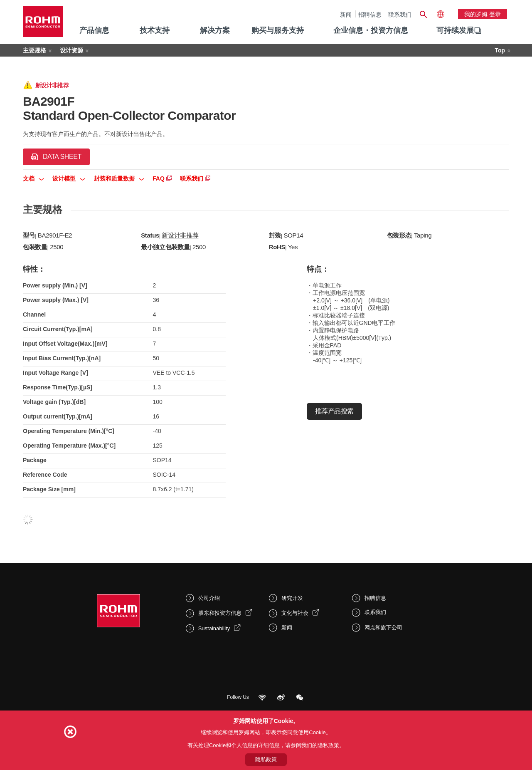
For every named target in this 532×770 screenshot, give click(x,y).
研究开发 (292, 598)
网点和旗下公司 (383, 628)
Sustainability (214, 628)
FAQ (162, 178)
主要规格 (34, 50)
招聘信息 (370, 14)
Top (500, 50)
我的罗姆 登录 (483, 14)
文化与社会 (295, 613)
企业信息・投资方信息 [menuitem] (371, 30)
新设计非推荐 (180, 235)
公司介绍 (209, 598)
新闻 (346, 14)
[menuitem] (455, 31)
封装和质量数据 (119, 178)
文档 (33, 178)
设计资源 (71, 50)
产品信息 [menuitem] (94, 30)
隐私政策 (266, 759)
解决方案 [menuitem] (215, 30)
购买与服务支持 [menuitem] (278, 30)
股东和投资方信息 (220, 613)
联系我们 (400, 14)
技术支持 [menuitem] (155, 30)
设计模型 (69, 178)
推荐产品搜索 (334, 411)
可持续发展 (455, 30)
